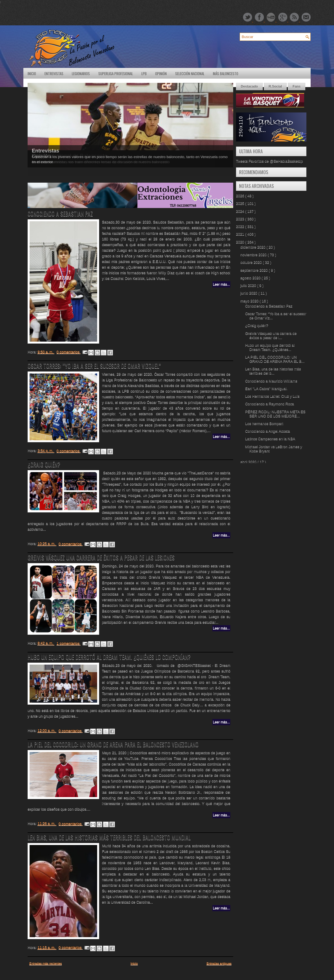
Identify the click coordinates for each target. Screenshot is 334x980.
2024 (241, 211)
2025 (241, 203)
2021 (241, 234)
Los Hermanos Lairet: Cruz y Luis (272, 396)
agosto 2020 (251, 278)
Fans (297, 87)
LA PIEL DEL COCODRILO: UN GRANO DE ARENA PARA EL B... (275, 359)
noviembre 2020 (254, 255)
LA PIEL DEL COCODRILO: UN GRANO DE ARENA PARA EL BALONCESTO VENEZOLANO (113, 744)
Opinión (161, 74)
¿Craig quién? (44, 464)
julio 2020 (249, 285)
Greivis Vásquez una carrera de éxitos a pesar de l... (271, 335)
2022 (241, 226)
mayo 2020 (250, 301)
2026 (241, 196)
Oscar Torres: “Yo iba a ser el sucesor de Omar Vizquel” (94, 366)
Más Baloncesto (226, 74)
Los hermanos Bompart (264, 423)
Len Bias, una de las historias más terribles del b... (273, 371)
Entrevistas (54, 74)
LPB (144, 74)
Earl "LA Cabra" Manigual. (266, 389)
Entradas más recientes (46, 963)
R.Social (275, 87)
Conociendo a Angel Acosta (267, 431)
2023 (241, 219)
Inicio (32, 74)
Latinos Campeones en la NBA (270, 439)
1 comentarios (69, 643)
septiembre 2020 (255, 270)
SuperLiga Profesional (116, 74)
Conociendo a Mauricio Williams (271, 381)
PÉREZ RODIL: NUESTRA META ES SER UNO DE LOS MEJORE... (275, 414)
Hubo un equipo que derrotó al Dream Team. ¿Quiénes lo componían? (109, 657)
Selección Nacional (190, 74)
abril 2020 (249, 462)
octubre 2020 (252, 262)
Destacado (249, 87)
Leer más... (221, 284)
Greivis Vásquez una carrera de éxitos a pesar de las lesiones (101, 558)
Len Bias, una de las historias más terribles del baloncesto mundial (109, 837)
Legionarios (81, 74)
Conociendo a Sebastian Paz (60, 214)
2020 (241, 242)
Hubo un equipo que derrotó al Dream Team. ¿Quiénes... (270, 347)
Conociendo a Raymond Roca (269, 404)
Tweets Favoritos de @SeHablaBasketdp (269, 161)
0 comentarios (69, 352)
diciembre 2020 (254, 247)
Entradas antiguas (219, 963)
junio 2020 (250, 293)
